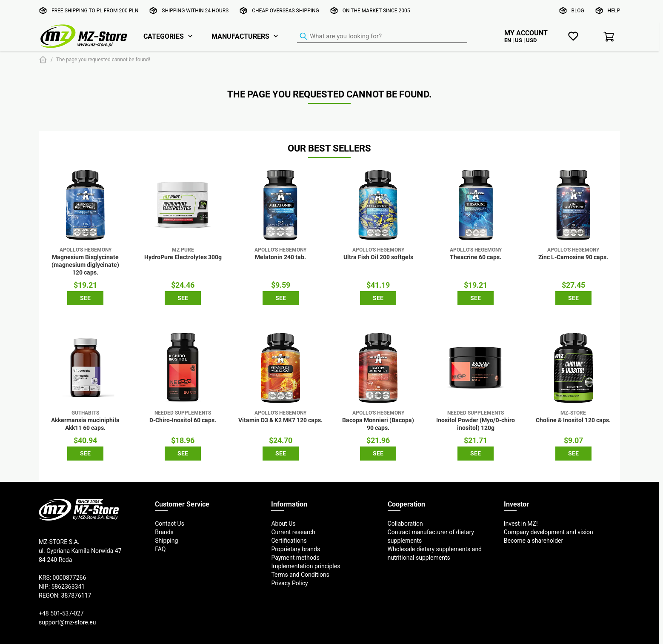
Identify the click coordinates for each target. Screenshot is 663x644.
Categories (164, 36)
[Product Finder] (382, 37)
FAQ (160, 549)
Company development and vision (549, 532)
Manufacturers (240, 36)
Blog (578, 10)
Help (614, 10)
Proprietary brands (296, 549)
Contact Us (170, 524)
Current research (293, 532)
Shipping (166, 541)
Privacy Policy (289, 583)
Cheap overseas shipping (286, 10)
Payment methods (295, 558)
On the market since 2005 (376, 10)
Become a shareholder (533, 541)
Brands (164, 532)
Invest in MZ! (521, 524)
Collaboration (405, 524)
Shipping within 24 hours (195, 10)
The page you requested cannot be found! (103, 59)
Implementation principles (306, 566)
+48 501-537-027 (61, 613)
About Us (283, 524)
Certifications (289, 541)
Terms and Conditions (300, 575)
